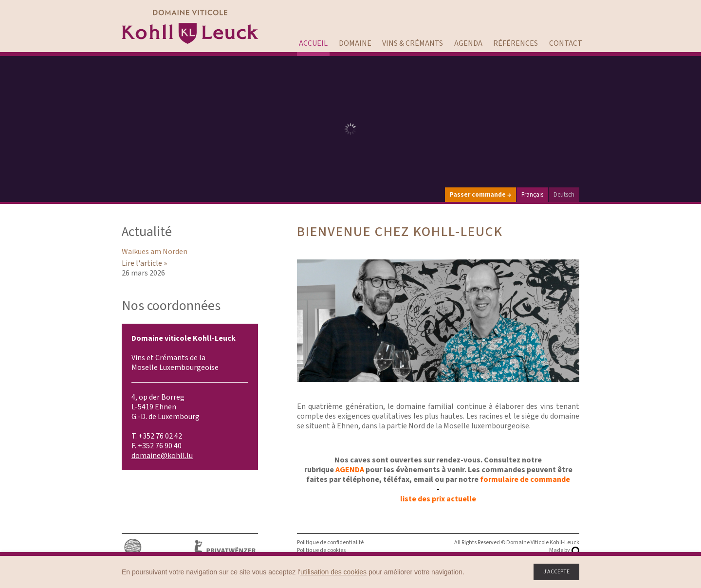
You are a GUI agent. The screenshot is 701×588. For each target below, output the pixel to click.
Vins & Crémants (413, 43)
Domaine (355, 43)
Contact (566, 43)
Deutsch (564, 195)
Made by (560, 550)
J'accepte (556, 572)
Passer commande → (480, 195)
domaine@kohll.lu (162, 456)
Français (532, 195)
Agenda (468, 43)
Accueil (313, 43)
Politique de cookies (321, 550)
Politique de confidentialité (330, 542)
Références (516, 43)
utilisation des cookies (333, 572)
